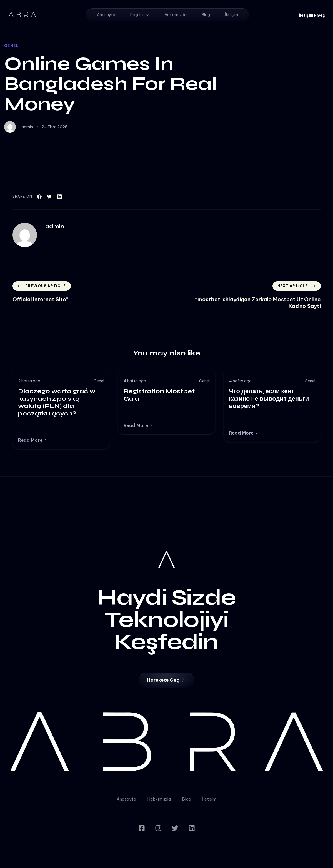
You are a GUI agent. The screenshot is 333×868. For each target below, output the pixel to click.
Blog (206, 15)
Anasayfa (106, 15)
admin (27, 127)
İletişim (231, 15)
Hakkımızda (176, 15)
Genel (11, 46)
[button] (312, 15)
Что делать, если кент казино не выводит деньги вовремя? (269, 399)
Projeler (140, 15)
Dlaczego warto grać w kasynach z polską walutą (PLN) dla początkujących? (57, 402)
